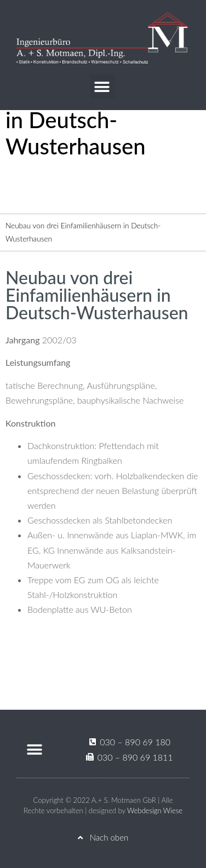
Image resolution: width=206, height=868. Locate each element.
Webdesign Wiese (155, 810)
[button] (102, 87)
